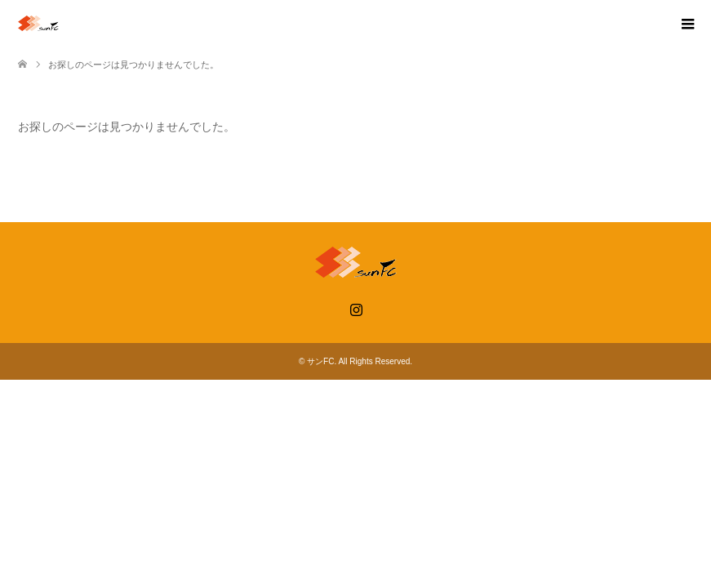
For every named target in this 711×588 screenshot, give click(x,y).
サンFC (320, 361)
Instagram (356, 308)
